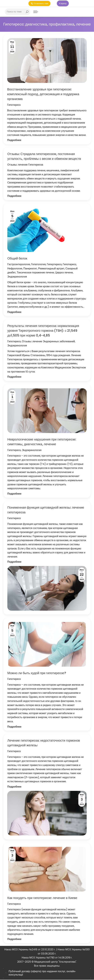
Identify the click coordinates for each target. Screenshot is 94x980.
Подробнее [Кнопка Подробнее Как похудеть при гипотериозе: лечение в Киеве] (14, 940)
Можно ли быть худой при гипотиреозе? (37, 674)
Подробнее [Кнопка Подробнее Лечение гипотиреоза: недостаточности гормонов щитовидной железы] (14, 787)
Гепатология (38, 265)
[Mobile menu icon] (36, 12)
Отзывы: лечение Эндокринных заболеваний (48, 342)
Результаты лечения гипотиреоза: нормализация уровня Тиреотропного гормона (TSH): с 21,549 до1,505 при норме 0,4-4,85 (43, 331)
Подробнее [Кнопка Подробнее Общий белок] (14, 312)
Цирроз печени (64, 273)
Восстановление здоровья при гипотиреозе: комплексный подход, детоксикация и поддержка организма (43, 95)
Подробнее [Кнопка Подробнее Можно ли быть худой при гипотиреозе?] (14, 727)
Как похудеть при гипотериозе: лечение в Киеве (42, 898)
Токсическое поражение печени (35, 273)
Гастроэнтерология (19, 265)
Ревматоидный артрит (51, 269)
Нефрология (15, 269)
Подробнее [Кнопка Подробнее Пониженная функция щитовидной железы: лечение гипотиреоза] (14, 562)
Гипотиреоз (14, 105)
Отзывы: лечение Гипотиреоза (25, 165)
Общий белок (17, 259)
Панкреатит (30, 269)
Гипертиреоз (54, 265)
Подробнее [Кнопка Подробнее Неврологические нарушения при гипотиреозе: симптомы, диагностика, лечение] (14, 494)
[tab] (47, 974)
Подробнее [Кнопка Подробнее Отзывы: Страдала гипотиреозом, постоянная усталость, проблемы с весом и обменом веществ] (14, 197)
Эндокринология (17, 277)
